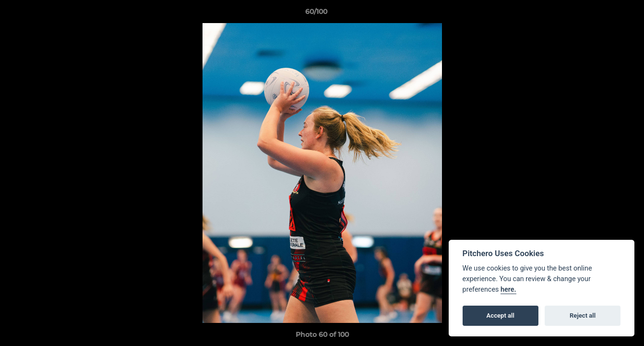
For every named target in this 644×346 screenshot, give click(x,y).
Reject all (583, 315)
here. (508, 290)
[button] (604, 14)
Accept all (501, 315)
